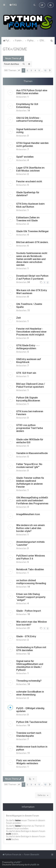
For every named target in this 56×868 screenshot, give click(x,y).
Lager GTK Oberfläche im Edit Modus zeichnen (30, 169)
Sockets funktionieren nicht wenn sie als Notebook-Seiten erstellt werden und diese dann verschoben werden (32, 259)
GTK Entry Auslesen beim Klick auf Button (30, 205)
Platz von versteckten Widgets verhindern (28, 762)
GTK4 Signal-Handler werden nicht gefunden (32, 144)
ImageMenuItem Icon (28, 514)
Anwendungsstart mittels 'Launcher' (30, 543)
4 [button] (35, 70)
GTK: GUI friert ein (26, 373)
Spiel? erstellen (25, 157)
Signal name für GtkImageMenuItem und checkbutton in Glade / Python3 (30, 665)
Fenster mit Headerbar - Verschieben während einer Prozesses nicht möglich (31, 331)
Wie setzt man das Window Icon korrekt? (32, 623)
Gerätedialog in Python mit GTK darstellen (31, 649)
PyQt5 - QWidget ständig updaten (30, 710)
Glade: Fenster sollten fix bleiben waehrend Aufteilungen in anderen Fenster (30, 482)
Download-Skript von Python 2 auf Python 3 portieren (32, 277)
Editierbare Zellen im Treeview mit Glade (28, 219)
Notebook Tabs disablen (30, 569)
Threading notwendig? (29, 681)
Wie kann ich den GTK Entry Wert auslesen (32, 292)
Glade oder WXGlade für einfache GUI (30, 441)
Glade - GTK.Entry (26, 636)
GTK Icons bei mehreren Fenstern (30, 413)
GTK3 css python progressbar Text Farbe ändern (30, 428)
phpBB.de (35, 865)
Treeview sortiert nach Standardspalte (29, 734)
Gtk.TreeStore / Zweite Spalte (29, 305)
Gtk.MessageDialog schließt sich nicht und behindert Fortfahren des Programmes (32, 500)
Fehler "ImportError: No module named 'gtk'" (29, 465)
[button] (19, 70)
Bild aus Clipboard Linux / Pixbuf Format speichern (31, 385)
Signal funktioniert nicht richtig (30, 131)
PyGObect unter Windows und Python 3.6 (31, 557)
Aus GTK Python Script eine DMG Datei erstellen (32, 92)
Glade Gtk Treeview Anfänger (32, 231)
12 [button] (45, 70)
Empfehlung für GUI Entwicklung (27, 105)
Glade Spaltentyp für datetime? (28, 194)
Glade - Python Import (29, 611)
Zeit (19, 318)
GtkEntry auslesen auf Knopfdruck (29, 360)
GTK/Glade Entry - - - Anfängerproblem (28, 347)
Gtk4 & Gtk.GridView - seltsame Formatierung (29, 119)
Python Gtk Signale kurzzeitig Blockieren (28, 399)
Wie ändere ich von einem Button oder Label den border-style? (31, 528)
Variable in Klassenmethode (32, 453)
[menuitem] (13, 5)
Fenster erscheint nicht (29, 181)
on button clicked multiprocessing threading (31, 582)
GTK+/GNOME (15, 49)
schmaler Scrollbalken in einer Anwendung (30, 693)
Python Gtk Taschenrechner (32, 722)
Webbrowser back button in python (32, 748)
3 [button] (31, 70)
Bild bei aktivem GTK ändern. (32, 242)
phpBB (17, 862)
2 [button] (27, 70)
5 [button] (39, 70)
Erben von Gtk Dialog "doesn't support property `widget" (31, 597)
